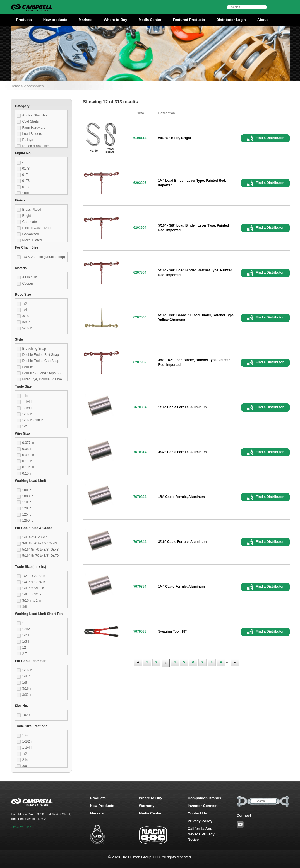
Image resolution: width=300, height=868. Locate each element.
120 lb (27, 508)
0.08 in (27, 449)
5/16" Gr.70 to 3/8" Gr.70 (41, 556)
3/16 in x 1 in (32, 600)
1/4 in (26, 310)
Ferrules (28, 367)
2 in (25, 760)
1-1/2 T (28, 629)
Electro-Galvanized (36, 228)
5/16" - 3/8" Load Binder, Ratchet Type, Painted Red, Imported (195, 273)
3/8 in (26, 322)
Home (15, 86)
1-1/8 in (28, 408)
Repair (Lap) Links (36, 146)
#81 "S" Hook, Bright (175, 138)
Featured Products (189, 20)
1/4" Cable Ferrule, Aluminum (182, 587)
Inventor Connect (203, 806)
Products (24, 20)
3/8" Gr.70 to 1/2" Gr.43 (40, 543)
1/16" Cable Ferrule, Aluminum (183, 407)
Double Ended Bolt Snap (41, 355)
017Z (26, 187)
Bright (27, 216)
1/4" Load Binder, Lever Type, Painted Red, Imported (192, 183)
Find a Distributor (270, 138)
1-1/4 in (28, 402)
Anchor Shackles (35, 115)
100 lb (27, 490)
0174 (26, 175)
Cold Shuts (31, 121)
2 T (25, 654)
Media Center (150, 20)
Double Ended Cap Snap (41, 361)
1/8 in (26, 682)
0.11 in (27, 461)
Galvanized (31, 234)
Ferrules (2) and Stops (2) (41, 373)
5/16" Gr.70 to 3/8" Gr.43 (41, 550)
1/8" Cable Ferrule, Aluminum (182, 497)
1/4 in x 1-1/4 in (34, 582)
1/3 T (26, 641)
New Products (102, 806)
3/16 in (27, 689)
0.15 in (27, 473)
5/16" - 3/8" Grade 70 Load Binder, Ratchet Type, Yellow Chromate (196, 318)
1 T (25, 623)
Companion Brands (205, 798)
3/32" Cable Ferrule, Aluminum (183, 452)
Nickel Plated (32, 240)
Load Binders (32, 134)
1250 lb (28, 521)
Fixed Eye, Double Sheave (42, 379)
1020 (26, 715)
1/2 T (26, 635)
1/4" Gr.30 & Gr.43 (36, 537)
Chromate (30, 222)
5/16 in (27, 328)
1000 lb (28, 496)
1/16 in (27, 414)
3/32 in (27, 695)
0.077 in (28, 443)
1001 (26, 193)
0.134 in (28, 467)
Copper (28, 283)
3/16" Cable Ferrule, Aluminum (183, 542)
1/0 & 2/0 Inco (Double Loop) (44, 257)
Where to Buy (116, 20)
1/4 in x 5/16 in (33, 588)
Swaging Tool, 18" (173, 631)
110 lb (27, 502)
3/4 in (26, 766)
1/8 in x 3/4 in (32, 594)
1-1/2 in (28, 741)
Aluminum (30, 277)
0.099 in (28, 455)
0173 (26, 169)
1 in (25, 396)
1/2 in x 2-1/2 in (34, 576)
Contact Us (197, 813)
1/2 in (26, 304)
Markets (86, 20)
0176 (26, 181)
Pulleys (28, 140)
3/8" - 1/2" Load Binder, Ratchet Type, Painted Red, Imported (194, 362)
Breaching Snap (34, 349)
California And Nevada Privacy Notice (201, 834)
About (263, 20)
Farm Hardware (34, 128)
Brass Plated (32, 210)
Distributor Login (231, 20)
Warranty (147, 806)
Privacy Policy (200, 821)
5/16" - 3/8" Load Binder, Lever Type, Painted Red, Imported (194, 228)
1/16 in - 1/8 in (33, 420)
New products (55, 20)
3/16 (26, 316)
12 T (26, 648)
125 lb (27, 514)
